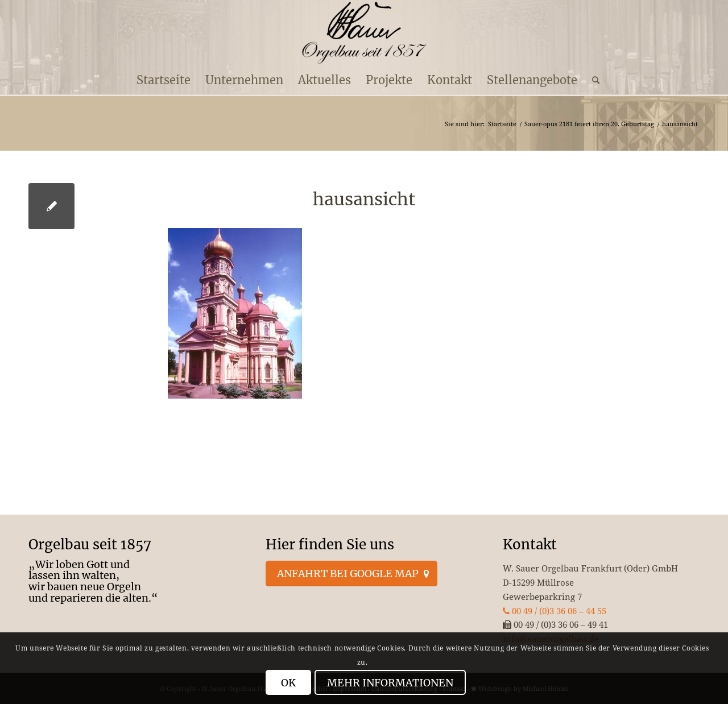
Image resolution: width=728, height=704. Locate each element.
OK (288, 683)
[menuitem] (164, 80)
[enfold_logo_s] (364, 33)
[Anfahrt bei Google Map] (351, 574)
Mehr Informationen (390, 683)
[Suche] (592, 80)
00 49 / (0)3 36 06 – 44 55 (555, 611)
